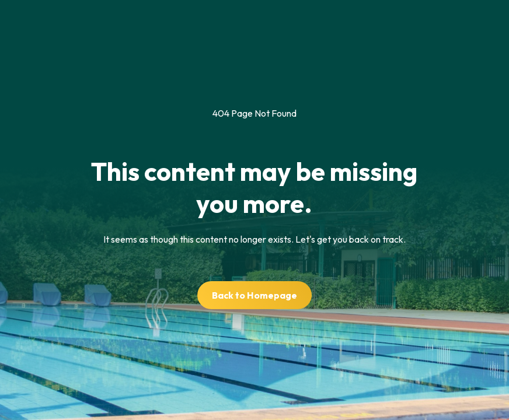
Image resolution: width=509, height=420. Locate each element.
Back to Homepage (254, 295)
